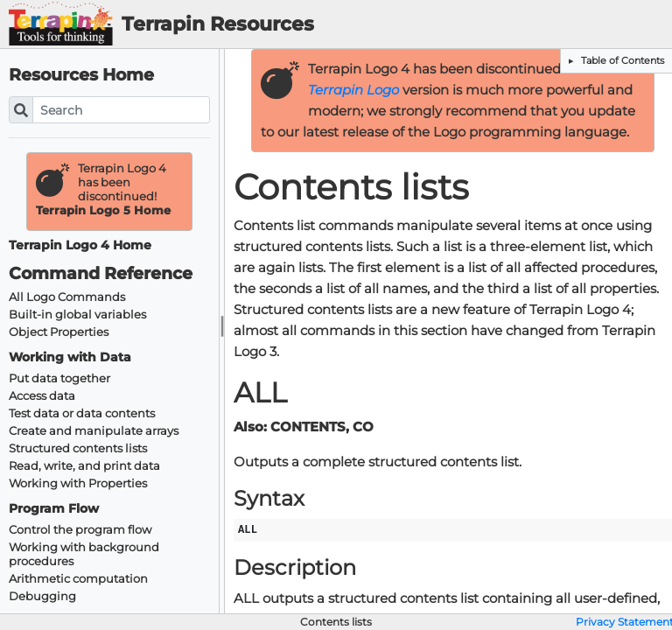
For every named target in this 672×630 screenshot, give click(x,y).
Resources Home (81, 75)
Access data (42, 396)
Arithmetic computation (78, 579)
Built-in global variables (77, 315)
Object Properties (59, 332)
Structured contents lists (78, 448)
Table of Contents (621, 60)
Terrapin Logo (353, 90)
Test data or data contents (82, 413)
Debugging (42, 596)
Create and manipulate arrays (94, 431)
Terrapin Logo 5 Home (103, 210)
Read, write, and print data (84, 466)
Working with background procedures (84, 554)
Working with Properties (78, 483)
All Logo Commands (67, 297)
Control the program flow (80, 530)
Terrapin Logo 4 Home (80, 245)
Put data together (59, 378)
